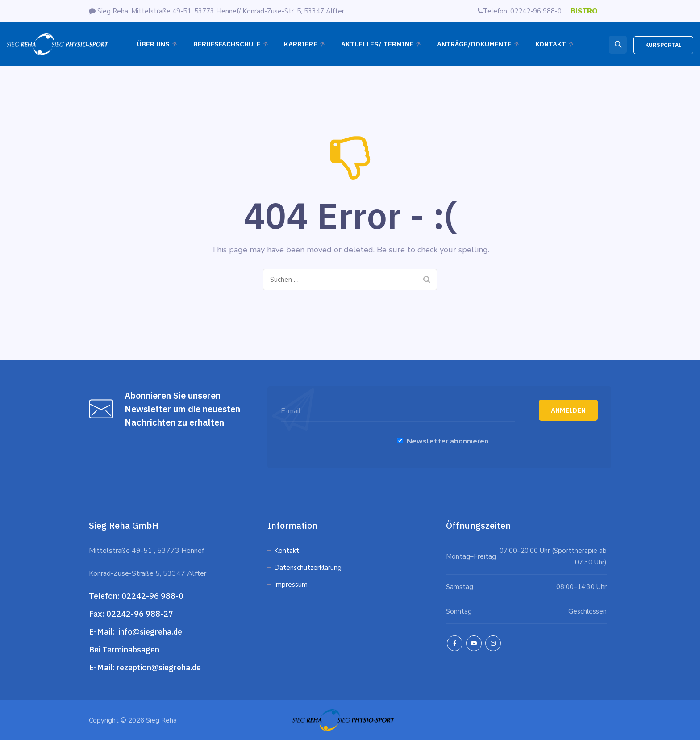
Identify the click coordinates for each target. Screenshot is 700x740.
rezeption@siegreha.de (159, 667)
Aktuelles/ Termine (377, 44)
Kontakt (551, 44)
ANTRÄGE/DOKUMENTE (474, 44)
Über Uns (153, 44)
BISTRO (584, 11)
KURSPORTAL (663, 45)
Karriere (301, 44)
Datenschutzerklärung (309, 568)
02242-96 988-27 (140, 614)
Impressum (291, 585)
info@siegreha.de (149, 632)
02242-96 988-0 (153, 596)
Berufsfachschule (227, 44)
